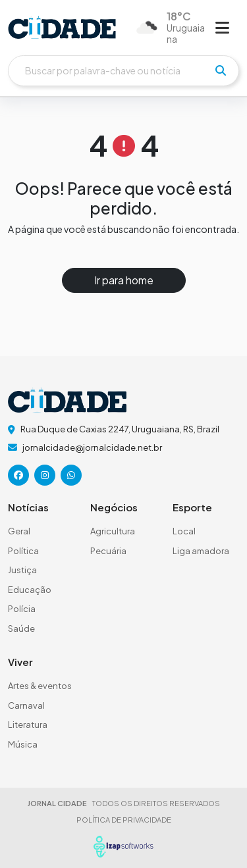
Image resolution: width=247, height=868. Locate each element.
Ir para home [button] (124, 280)
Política (23, 551)
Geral (19, 531)
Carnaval (26, 705)
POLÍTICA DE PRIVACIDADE (124, 820)
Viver (20, 662)
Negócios (114, 507)
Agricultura (113, 531)
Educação (30, 590)
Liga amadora (201, 551)
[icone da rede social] (18, 475)
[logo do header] (62, 27)
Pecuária (108, 551)
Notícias (28, 507)
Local (184, 531)
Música (23, 744)
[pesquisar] (221, 70)
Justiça (22, 570)
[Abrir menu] (222, 27)
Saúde (21, 628)
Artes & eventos (40, 686)
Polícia (22, 609)
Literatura (28, 725)
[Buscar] (123, 71)
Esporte (192, 507)
